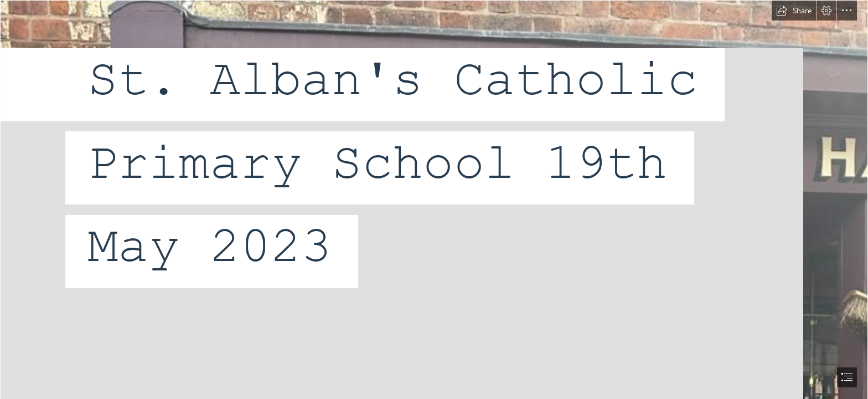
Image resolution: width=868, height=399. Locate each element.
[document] (434, 199)
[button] (794, 11)
